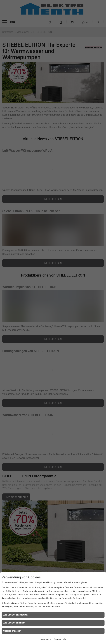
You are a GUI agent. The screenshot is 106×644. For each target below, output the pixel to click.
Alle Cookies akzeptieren (15, 615)
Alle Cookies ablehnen (14, 623)
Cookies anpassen (12, 631)
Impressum (45, 639)
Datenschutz (60, 639)
